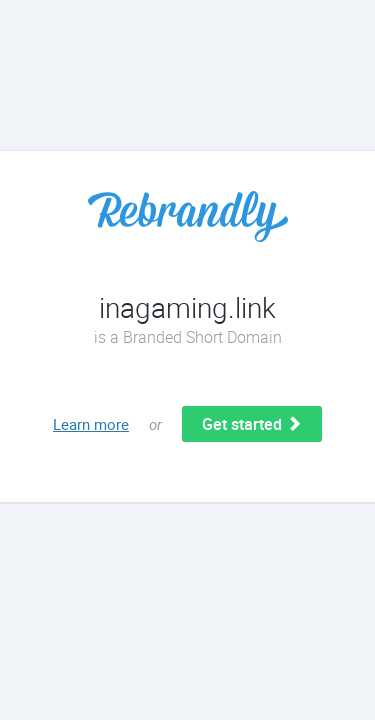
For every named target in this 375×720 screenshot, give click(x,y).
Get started (252, 424)
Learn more (91, 424)
